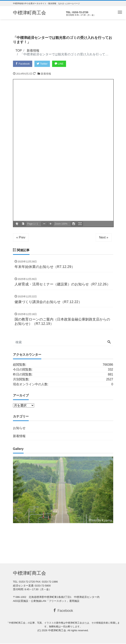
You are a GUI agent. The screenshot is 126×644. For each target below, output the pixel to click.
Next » (104, 237)
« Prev (21, 237)
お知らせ (19, 428)
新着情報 (46, 74)
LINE (60, 64)
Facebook (23, 64)
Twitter (43, 64)
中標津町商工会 (29, 13)
